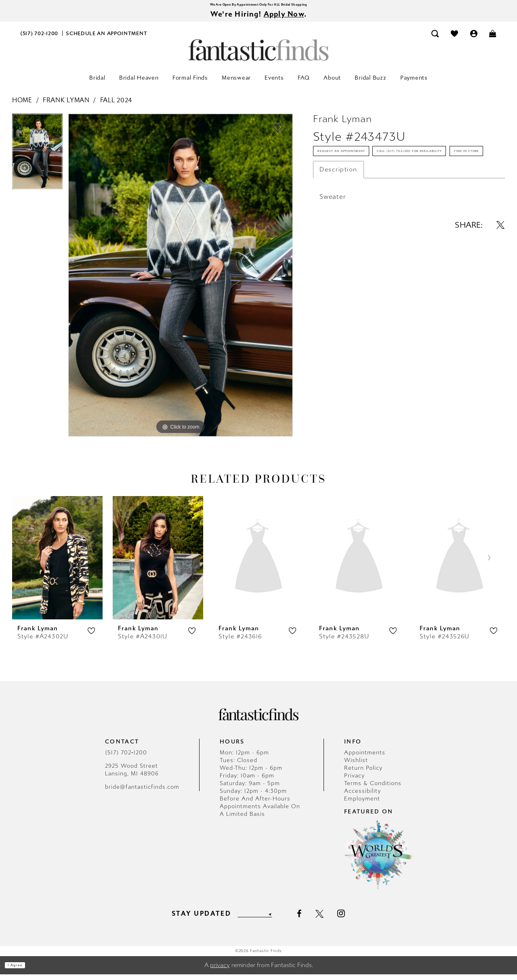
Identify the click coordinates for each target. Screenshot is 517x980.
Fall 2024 (116, 106)
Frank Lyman (66, 106)
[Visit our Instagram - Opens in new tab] (355, 919)
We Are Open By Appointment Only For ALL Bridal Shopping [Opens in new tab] (258, 6)
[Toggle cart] (493, 39)
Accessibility (363, 797)
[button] (474, 39)
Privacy (354, 781)
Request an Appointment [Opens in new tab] (362, 163)
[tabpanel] (37, 160)
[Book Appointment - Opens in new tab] (107, 39)
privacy (220, 971)
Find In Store (343, 210)
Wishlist (356, 766)
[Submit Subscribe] (282, 919)
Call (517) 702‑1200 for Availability (377, 187)
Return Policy (363, 774)
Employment (362, 804)
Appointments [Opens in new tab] (365, 758)
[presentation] (57, 563)
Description (338, 232)
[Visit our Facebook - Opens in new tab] (313, 919)
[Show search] (435, 39)
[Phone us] (39, 39)
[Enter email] (255, 919)
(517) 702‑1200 (126, 758)
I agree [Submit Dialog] (23, 971)
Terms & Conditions (373, 789)
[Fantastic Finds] (258, 56)
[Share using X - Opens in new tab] (500, 288)
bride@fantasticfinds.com (142, 793)
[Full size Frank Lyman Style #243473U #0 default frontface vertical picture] (181, 281)
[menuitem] (39, 39)
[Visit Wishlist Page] (454, 39)
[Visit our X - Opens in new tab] (333, 919)
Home (22, 106)
